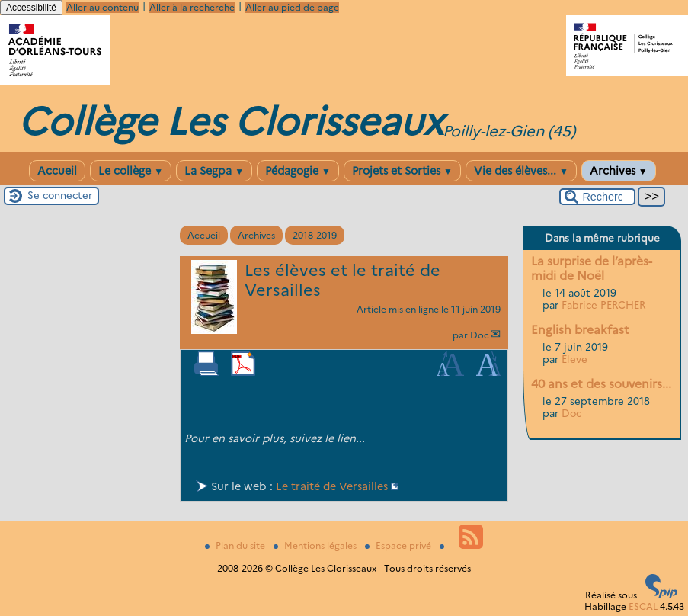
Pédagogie (298, 171)
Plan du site (236, 545)
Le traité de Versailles (332, 486)
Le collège (131, 171)
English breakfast (580, 330)
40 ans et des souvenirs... (601, 384)
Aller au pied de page (292, 7)
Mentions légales (316, 545)
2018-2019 (315, 235)
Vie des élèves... (521, 171)
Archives (619, 171)
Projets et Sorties (402, 171)
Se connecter (60, 195)
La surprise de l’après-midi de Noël (592, 268)
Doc (480, 335)
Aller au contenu (102, 7)
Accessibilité (31, 8)
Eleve (574, 359)
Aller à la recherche (192, 7)
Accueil (57, 171)
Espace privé (399, 545)
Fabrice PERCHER (603, 305)
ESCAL (643, 606)
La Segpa (214, 171)
